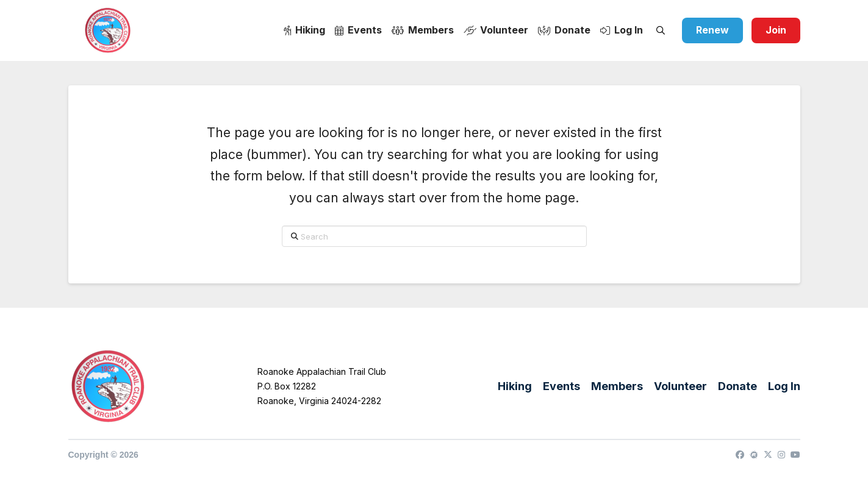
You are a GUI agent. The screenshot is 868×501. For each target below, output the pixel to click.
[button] (661, 30)
